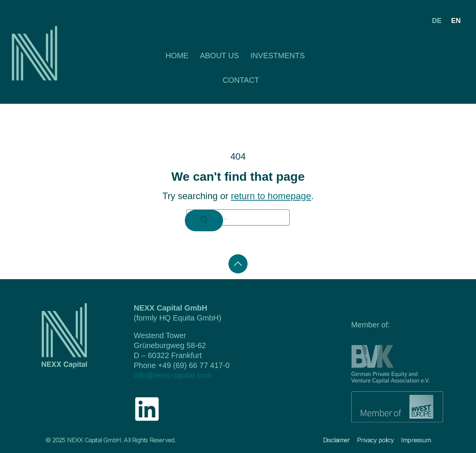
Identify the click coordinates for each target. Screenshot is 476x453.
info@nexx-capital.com (172, 375)
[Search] (204, 221)
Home (177, 56)
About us (219, 56)
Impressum (416, 440)
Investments (277, 56)
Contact (241, 80)
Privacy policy (375, 440)
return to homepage (271, 196)
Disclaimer (336, 440)
